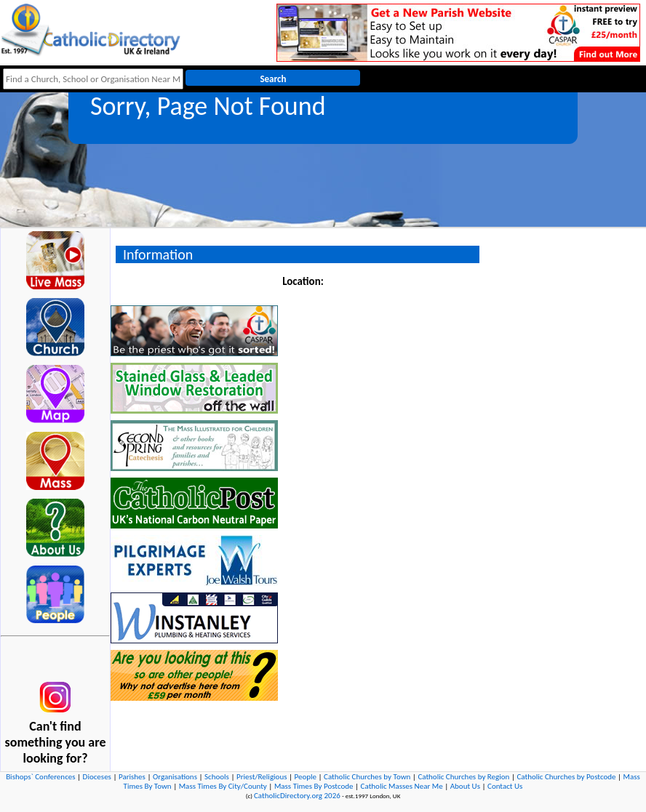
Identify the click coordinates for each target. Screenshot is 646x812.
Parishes (132, 777)
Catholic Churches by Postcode (566, 777)
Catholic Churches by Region (463, 777)
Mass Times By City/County (223, 786)
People (306, 777)
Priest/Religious (262, 777)
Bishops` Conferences (40, 777)
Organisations (175, 777)
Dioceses (97, 777)
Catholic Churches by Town (367, 777)
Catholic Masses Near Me (402, 786)
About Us (465, 786)
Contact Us (505, 786)
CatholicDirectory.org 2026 (297, 796)
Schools (217, 777)
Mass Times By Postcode (314, 786)
